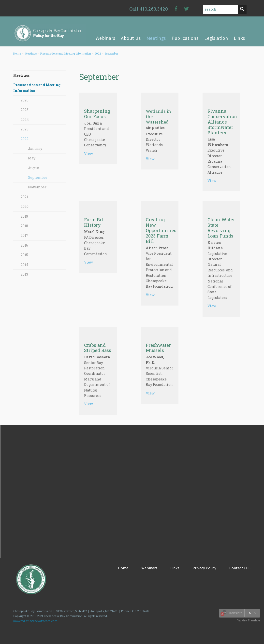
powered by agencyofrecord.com (35, 621)
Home (17, 53)
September (111, 53)
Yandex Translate (249, 620)
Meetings (31, 53)
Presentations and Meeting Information (66, 53)
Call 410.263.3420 (149, 9)
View (88, 154)
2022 (98, 53)
